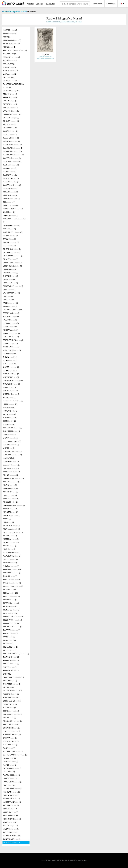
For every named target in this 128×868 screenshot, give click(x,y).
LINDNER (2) (11, 445)
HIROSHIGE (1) (9, 407)
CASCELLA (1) (11, 178)
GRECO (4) (11, 367)
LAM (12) (10, 434)
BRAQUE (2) (11, 118)
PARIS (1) (12, 583)
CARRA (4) (9, 172)
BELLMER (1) (10, 94)
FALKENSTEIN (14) (13, 310)
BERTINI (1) (10, 101)
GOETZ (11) (10, 357)
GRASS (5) (10, 360)
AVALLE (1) (10, 67)
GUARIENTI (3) (11, 374)
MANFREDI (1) (11, 472)
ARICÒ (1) (10, 60)
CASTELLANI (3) (12, 185)
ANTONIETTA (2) (15, 50)
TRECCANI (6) (12, 792)
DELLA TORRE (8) (12, 266)
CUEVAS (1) (11, 242)
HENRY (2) (10, 404)
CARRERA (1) (10, 175)
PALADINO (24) (12, 569)
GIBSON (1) (10, 354)
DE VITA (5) (11, 259)
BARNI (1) (10, 81)
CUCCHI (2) (10, 239)
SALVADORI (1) (11, 670)
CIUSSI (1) (9, 212)
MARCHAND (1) (12, 482)
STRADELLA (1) (11, 741)
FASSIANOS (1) (12, 313)
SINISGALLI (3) (12, 714)
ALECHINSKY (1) (12, 40)
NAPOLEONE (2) (12, 556)
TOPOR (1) (10, 778)
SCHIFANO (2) (11, 694)
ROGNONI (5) (11, 657)
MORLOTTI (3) (11, 542)
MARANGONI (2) (13, 478)
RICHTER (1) (10, 650)
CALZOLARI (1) (13, 148)
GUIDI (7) (9, 387)
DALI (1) (9, 246)
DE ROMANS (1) (13, 256)
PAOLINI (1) (10, 576)
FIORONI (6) (11, 323)
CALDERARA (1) (12, 145)
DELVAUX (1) (10, 269)
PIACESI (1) (10, 600)
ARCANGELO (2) (10, 54)
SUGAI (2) (9, 748)
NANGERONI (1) (12, 552)
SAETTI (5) (10, 667)
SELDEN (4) (10, 708)
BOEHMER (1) (11, 111)
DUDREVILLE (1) (13, 286)
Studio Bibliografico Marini (14, 11)
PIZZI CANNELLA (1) (13, 617)
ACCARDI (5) (10, 30)
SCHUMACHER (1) (12, 701)
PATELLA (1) (10, 590)
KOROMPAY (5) (13, 428)
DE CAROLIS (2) (12, 249)
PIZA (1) (10, 613)
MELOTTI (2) (11, 512)
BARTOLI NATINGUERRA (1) (13, 86)
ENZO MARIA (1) (11, 293)
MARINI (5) (10, 485)
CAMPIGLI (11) (12, 151)
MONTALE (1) (11, 529)
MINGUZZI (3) (12, 515)
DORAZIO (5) (10, 276)
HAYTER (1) (13, 401)
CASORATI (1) (11, 182)
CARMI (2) (10, 168)
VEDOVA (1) (10, 809)
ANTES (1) (9, 47)
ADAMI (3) (10, 33)
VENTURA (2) (11, 812)
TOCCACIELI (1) (11, 775)
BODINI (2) (10, 107)
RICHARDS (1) (10, 647)
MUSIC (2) (9, 549)
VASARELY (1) (11, 805)
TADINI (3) (10, 758)
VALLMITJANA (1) (12, 802)
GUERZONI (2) (11, 384)
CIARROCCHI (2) (13, 209)
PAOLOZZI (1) (12, 579)
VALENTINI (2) (11, 799)
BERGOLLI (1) (10, 97)
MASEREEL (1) (11, 499)
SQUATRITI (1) (12, 728)
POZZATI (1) (12, 630)
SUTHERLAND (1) (13, 751)
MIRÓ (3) (8, 522)
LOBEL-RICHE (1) (12, 451)
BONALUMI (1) (12, 114)
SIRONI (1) (10, 718)
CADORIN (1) (11, 131)
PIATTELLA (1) (11, 603)
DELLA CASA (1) (12, 262)
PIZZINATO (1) (12, 620)
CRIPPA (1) (10, 235)
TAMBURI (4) (11, 762)
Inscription (98, 4)
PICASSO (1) (10, 606)
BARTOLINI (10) (11, 91)
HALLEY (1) (10, 397)
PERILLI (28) (10, 593)
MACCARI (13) (11, 468)
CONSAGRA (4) (12, 225)
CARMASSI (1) (11, 165)
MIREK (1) (7, 519)
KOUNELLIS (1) (11, 431)
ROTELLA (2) (11, 664)
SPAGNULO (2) (12, 721)
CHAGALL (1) (10, 195)
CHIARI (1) (11, 205)
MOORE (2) (10, 536)
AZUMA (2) (10, 71)
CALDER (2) (11, 141)
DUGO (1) (10, 289)
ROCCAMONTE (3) (16, 654)
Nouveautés (50, 4)
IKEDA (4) (9, 414)
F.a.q (86, 860)
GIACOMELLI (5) (12, 350)
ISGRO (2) (9, 421)
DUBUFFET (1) (10, 283)
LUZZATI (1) (12, 465)
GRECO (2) (10, 364)
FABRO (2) (10, 306)
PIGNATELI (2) (11, 610)
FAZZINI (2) (10, 320)
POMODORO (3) (11, 623)
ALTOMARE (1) (11, 44)
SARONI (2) (10, 681)
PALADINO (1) (12, 573)
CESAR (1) (11, 192)
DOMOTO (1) (11, 273)
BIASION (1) (10, 104)
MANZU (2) (11, 475)
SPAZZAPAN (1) (11, 724)
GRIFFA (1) (10, 370)
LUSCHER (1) (11, 461)
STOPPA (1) (10, 738)
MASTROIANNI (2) (14, 505)
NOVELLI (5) (11, 566)
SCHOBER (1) (11, 697)
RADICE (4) (10, 640)
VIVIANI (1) (11, 829)
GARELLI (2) (10, 343)
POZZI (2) (10, 633)
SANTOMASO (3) (13, 677)
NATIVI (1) (11, 559)
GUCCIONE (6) (11, 377)
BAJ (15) (9, 77)
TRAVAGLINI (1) (13, 789)
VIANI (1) (10, 822)
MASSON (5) (10, 502)
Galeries (39, 4)
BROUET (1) (11, 121)
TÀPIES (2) (10, 765)
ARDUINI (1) (12, 57)
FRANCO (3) (12, 333)
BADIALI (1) (10, 74)
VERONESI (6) (10, 815)
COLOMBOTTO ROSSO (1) (15, 220)
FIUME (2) (10, 327)
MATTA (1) (10, 509)
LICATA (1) (11, 438)
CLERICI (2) (11, 215)
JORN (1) (9, 424)
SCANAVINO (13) (12, 691)
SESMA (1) (11, 711)
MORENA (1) (11, 539)
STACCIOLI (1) (11, 731)
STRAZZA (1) (11, 745)
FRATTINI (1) (11, 337)
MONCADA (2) (11, 525)
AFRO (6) (7, 37)
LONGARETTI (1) (12, 455)
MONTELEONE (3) (13, 532)
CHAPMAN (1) (11, 199)
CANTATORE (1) (13, 155)
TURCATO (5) (11, 795)
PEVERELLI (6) (11, 596)
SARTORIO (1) (12, 684)
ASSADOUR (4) (9, 64)
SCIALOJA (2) (10, 704)
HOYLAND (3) (10, 411)
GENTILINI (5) (11, 347)
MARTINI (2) (11, 488)
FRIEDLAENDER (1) (13, 340)
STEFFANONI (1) (12, 735)
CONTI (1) (9, 229)
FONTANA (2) (11, 330)
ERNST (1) (9, 300)
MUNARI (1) (10, 546)
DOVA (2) (9, 279)
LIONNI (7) (9, 448)
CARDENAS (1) (12, 161)
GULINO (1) (10, 391)
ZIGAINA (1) (11, 842)
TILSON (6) (9, 772)
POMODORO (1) (13, 627)
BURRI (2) (10, 124)
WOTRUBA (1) (11, 832)
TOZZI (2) (9, 785)
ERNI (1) (8, 296)
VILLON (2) (10, 826)
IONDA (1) (10, 418)
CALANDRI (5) (11, 138)
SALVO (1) (7, 674)
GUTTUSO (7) (11, 394)
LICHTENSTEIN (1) (12, 441)
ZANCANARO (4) (12, 839)
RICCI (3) (9, 644)
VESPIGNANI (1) (12, 819)
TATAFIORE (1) (12, 768)
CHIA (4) (9, 202)
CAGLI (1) (10, 134)
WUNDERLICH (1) (12, 836)
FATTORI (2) (11, 316)
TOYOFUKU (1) (13, 782)
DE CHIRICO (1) (12, 252)
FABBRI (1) (10, 303)
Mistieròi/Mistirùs (45, 56)
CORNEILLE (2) (13, 232)
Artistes (30, 4)
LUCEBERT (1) (9, 458)
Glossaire (80, 860)
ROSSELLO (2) (11, 660)
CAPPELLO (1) (12, 158)
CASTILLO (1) (11, 188)
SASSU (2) (9, 687)
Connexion (111, 4)
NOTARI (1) (11, 563)
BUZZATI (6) (10, 128)
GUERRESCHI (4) (13, 380)
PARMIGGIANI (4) (13, 586)
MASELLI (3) (10, 495)
